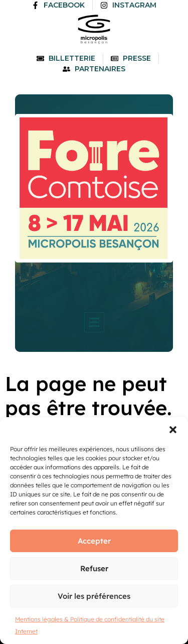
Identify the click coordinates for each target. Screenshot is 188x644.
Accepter (94, 541)
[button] (173, 430)
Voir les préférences (94, 596)
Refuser (94, 568)
